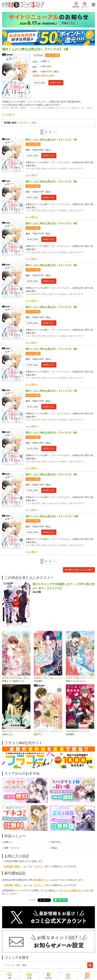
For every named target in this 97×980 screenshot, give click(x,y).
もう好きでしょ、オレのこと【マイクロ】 (48, 731)
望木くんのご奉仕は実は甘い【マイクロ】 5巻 (51, 307)
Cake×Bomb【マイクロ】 (78, 731)
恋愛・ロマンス (11, 848)
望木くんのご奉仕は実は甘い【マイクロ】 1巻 (51, 140)
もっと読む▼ (8, 114)
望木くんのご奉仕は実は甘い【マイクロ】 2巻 (51, 182)
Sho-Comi (46, 66)
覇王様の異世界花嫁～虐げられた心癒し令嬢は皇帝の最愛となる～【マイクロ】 (17, 678)
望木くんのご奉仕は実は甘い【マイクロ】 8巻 (51, 433)
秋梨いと (46, 61)
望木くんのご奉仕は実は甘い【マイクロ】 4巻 (51, 265)
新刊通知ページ (41, 880)
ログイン (85, 5)
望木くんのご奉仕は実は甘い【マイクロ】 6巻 (51, 349)
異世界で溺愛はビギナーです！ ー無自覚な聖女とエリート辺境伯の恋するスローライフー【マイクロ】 (80, 678)
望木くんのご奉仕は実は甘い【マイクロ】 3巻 (51, 223)
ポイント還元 (54, 55)
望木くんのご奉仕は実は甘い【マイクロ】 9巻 (51, 474)
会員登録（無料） (13, 866)
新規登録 (76, 5)
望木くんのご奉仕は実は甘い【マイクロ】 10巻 (52, 516)
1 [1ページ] (42, 132)
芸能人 (54, 848)
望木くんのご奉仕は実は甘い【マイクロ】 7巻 (51, 391)
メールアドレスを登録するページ (71, 890)
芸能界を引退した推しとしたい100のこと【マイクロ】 (48, 678)
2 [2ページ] (46, 132)
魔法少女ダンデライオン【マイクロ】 (17, 731)
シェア (32, 900)
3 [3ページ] (50, 132)
